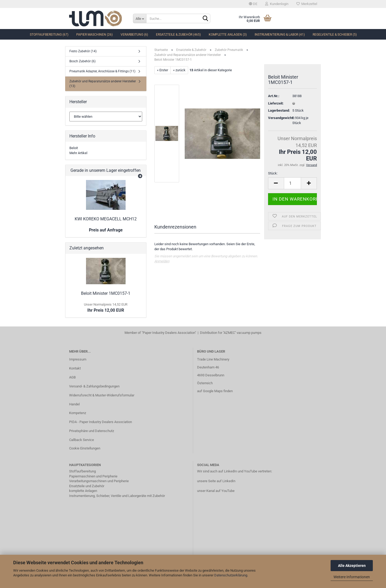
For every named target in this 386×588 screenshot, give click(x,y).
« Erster (163, 70)
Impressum (78, 359)
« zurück (179, 70)
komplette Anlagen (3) (228, 35)
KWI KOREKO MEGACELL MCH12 (106, 219)
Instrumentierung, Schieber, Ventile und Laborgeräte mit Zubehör (117, 496)
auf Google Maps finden (215, 391)
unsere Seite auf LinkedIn (216, 481)
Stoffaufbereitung (82, 471)
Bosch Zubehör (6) (82, 61)
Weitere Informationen (352, 577)
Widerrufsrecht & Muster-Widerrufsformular (102, 395)
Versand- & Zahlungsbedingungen (94, 386)
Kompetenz (78, 413)
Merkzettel (307, 4)
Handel (74, 404)
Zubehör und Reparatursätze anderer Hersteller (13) (103, 84)
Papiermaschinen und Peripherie (93, 476)
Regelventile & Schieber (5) (335, 35)
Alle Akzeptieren (352, 566)
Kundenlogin (277, 4)
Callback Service (82, 440)
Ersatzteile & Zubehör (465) (178, 35)
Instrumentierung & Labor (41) (280, 35)
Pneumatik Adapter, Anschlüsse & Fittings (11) (102, 71)
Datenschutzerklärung (231, 575)
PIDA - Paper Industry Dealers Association (101, 422)
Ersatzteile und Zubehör (87, 486)
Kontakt (75, 368)
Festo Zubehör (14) (83, 51)
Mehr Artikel (78, 153)
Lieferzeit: (276, 103)
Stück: (273, 173)
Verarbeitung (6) (134, 35)
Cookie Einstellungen (85, 448)
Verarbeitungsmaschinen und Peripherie (99, 481)
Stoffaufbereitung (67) (49, 35)
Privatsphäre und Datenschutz (92, 431)
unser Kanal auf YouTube (216, 491)
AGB (72, 377)
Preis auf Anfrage (106, 230)
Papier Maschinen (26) (94, 35)
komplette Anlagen (83, 491)
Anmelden (162, 261)
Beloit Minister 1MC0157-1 (106, 293)
